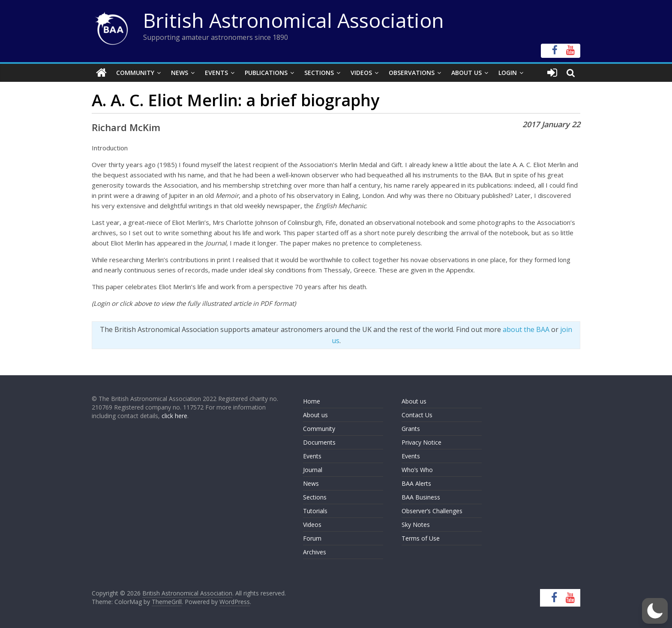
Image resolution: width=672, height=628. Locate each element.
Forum (312, 538)
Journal (313, 470)
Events (216, 73)
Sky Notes (416, 525)
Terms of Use (421, 538)
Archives (315, 552)
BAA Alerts (416, 483)
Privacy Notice (421, 442)
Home (312, 401)
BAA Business (421, 497)
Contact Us (417, 415)
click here (174, 416)
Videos (361, 73)
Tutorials (315, 511)
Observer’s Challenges (432, 511)
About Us (466, 73)
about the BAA (526, 329)
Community (135, 73)
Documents (319, 442)
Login (508, 73)
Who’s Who (417, 470)
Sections (319, 73)
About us (315, 415)
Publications (266, 73)
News (180, 73)
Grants (411, 429)
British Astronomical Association (294, 20)
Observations (412, 73)
